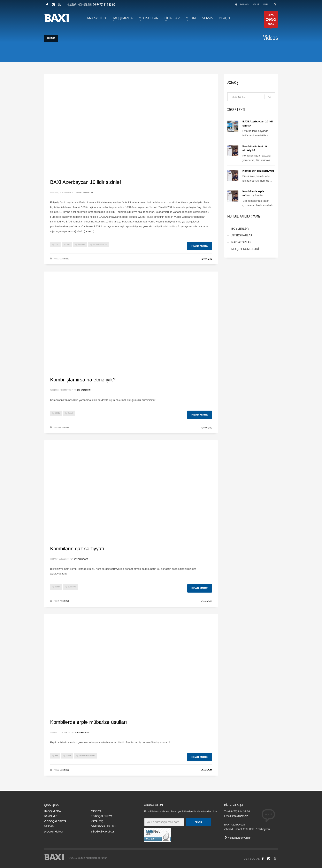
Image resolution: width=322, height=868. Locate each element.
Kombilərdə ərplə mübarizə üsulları (89, 722)
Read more (200, 246)
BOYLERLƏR (240, 229)
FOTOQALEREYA (102, 816)
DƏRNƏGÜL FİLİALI (103, 826)
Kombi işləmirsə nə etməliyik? (83, 380)
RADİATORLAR (241, 242)
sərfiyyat (72, 587)
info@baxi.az (240, 816)
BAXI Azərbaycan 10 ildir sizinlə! (86, 182)
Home (51, 38)
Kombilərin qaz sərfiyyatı (77, 549)
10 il (57, 244)
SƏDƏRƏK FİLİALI (102, 832)
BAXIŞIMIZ (51, 816)
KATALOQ (97, 821)
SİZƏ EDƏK (271, 21)
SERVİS (49, 826)
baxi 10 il (82, 244)
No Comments (206, 259)
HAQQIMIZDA (52, 811)
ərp (57, 756)
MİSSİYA (96, 811)
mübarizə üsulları (87, 756)
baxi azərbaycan (100, 244)
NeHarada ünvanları (238, 838)
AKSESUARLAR (242, 235)
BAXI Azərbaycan (86, 193)
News (67, 259)
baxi (68, 244)
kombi (58, 413)
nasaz (71, 413)
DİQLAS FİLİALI (53, 832)
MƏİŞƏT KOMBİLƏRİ (245, 249)
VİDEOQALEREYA (55, 821)
